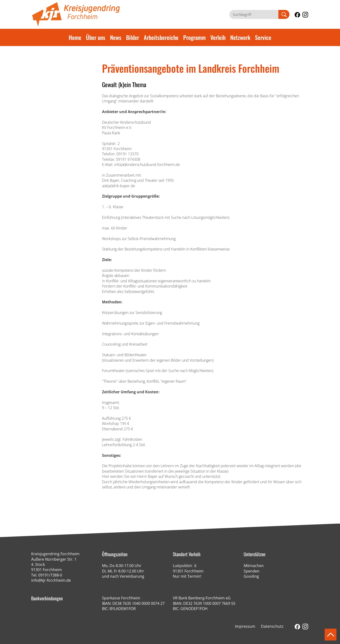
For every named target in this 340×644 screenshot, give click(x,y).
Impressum (245, 626)
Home (75, 37)
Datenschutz (272, 626)
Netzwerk (240, 37)
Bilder (133, 37)
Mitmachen (254, 566)
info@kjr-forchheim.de (51, 580)
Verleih (218, 37)
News (116, 37)
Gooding (251, 576)
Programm (194, 37)
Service (263, 37)
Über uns (96, 37)
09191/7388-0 (50, 575)
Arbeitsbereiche (161, 37)
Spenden (252, 571)
